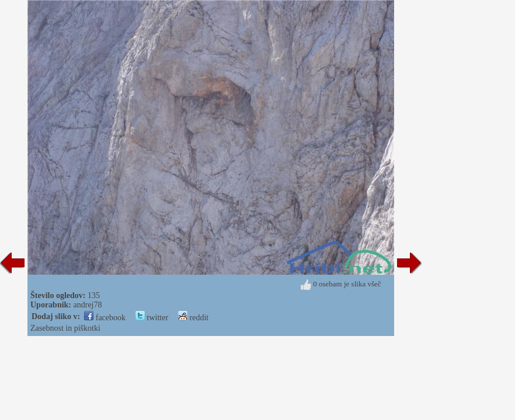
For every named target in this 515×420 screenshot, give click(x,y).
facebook (105, 318)
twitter (152, 318)
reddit (193, 318)
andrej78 (88, 305)
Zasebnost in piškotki (65, 328)
